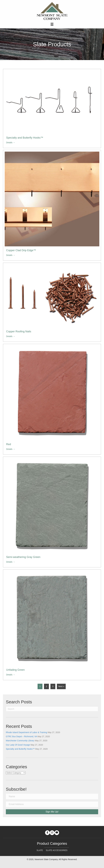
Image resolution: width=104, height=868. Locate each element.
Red (9, 444)
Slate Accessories (57, 850)
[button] (47, 833)
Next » (61, 686)
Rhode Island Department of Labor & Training (26, 732)
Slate (40, 850)
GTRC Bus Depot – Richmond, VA (21, 736)
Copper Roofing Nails (19, 331)
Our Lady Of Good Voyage (18, 745)
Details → (11, 143)
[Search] (52, 709)
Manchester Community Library (20, 741)
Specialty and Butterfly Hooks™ (25, 138)
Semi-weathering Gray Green (23, 557)
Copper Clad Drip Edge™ (21, 250)
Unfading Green (15, 670)
